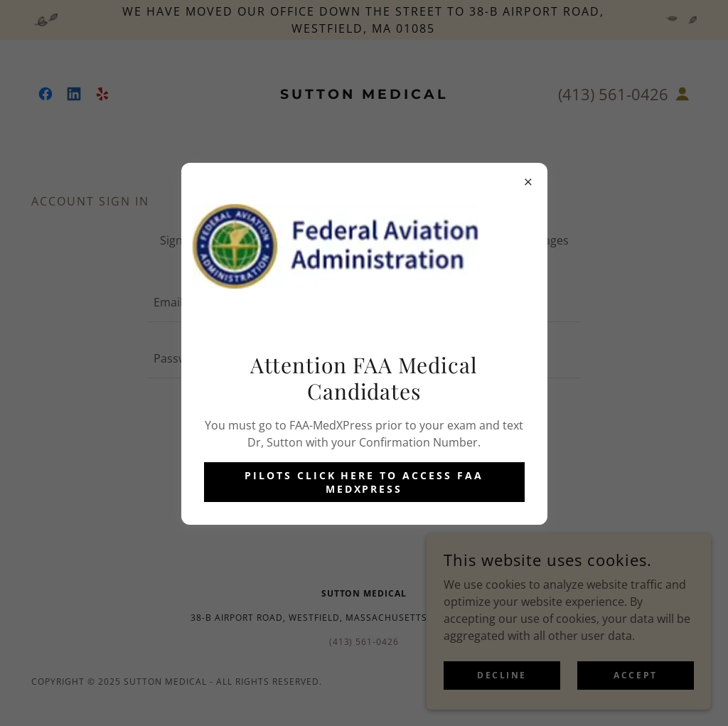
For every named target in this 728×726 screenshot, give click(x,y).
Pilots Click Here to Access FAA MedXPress (364, 482)
